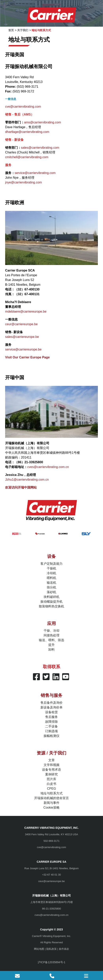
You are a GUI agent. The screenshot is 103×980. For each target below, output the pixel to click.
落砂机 (51, 592)
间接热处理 (51, 635)
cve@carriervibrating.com (23, 107)
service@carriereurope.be (23, 349)
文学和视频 (51, 765)
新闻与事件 (51, 803)
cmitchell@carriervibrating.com (27, 157)
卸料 (51, 650)
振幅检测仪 (51, 736)
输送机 (51, 583)
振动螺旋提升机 (51, 602)
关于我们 (23, 30)
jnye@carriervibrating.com (23, 182)
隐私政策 (51, 949)
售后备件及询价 (51, 703)
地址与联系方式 (51, 793)
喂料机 (51, 578)
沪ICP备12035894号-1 (51, 962)
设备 (51, 556)
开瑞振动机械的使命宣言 (51, 798)
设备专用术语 (51, 770)
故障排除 (51, 722)
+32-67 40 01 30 (51, 875)
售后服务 (51, 717)
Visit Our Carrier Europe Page (27, 357)
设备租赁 (51, 712)
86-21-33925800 (51, 909)
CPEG (51, 789)
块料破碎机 (51, 597)
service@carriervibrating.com (35, 173)
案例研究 (51, 774)
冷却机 (51, 573)
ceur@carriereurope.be (21, 324)
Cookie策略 (51, 808)
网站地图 (39, 949)
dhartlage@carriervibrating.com (27, 132)
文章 (51, 760)
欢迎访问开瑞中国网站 (21, 487)
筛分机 (51, 587)
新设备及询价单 (51, 707)
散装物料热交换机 (51, 606)
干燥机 (51, 568)
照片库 (51, 779)
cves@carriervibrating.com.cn (48, 467)
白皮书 (51, 784)
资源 (41, 753)
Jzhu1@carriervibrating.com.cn (27, 480)
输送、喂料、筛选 (51, 640)
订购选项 (51, 731)
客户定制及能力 (51, 564)
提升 (51, 645)
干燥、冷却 (51, 631)
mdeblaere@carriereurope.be (26, 311)
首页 (11, 30)
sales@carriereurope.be (22, 337)
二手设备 (51, 726)
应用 (51, 623)
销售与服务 (51, 695)
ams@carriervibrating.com (43, 122)
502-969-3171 (52, 841)
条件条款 (64, 949)
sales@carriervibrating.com (40, 148)
